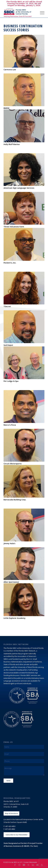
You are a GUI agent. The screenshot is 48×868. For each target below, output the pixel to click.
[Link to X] (28, 865)
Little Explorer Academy (15, 618)
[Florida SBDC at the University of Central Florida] (20, 12)
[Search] (35, 12)
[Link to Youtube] (24, 865)
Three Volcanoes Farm (14, 227)
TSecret (7, 306)
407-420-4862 (10, 829)
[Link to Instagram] (19, 865)
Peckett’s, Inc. (10, 263)
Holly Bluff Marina (12, 144)
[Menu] (41, 12)
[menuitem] (35, 12)
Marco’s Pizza (10, 425)
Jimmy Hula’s (9, 543)
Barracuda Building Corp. (15, 500)
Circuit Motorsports (13, 464)
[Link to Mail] (37, 865)
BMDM (6, 108)
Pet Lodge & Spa (11, 381)
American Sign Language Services (19, 188)
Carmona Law (10, 70)
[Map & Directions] (11, 813)
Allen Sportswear (11, 582)
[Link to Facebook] (15, 865)
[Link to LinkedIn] (33, 865)
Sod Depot (8, 345)
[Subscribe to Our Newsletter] (17, 835)
